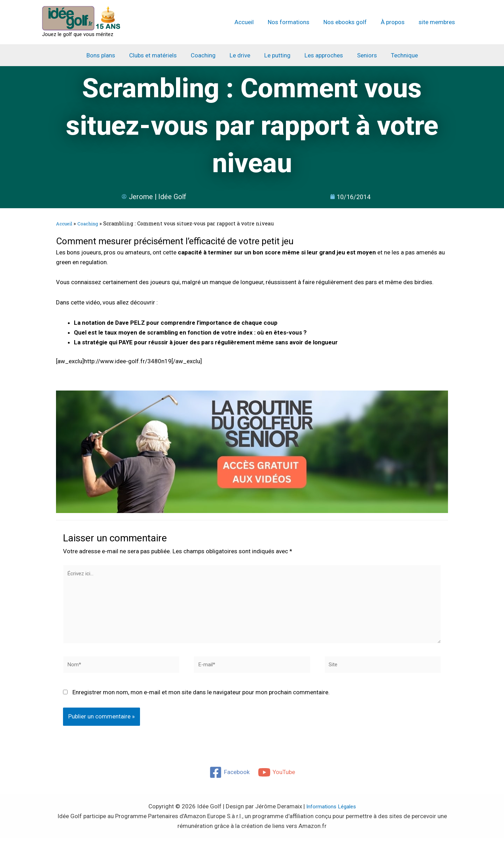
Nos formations (296, 22)
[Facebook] (229, 785)
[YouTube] (277, 785)
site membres (438, 22)
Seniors (362, 55)
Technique (397, 55)
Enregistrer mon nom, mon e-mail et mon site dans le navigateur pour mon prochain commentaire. (201, 705)
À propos (396, 22)
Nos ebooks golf (350, 22)
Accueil (254, 22)
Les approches (321, 55)
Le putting (276, 55)
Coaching (206, 55)
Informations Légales (331, 819)
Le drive (241, 55)
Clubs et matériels (158, 55)
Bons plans (108, 55)
